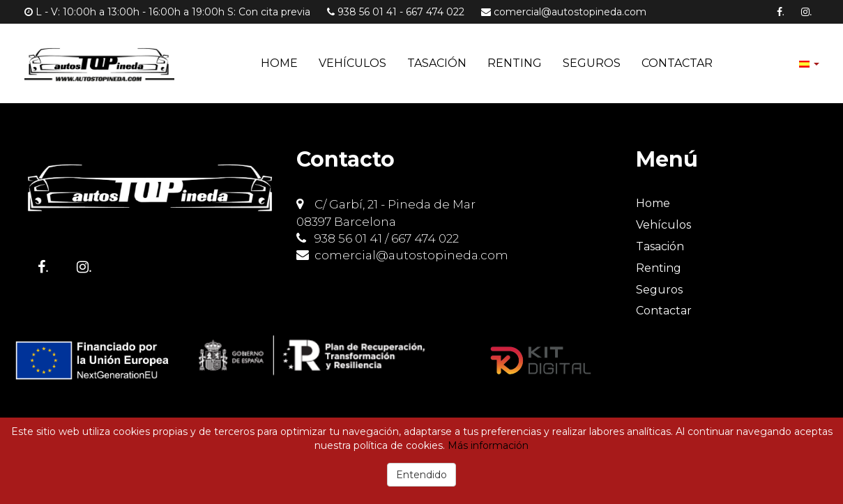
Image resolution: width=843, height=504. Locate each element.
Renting (515, 63)
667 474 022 (435, 12)
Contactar (677, 63)
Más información (488, 445)
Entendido (421, 475)
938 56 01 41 (367, 12)
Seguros (592, 63)
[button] (809, 63)
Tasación (437, 63)
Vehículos (352, 63)
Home (279, 63)
